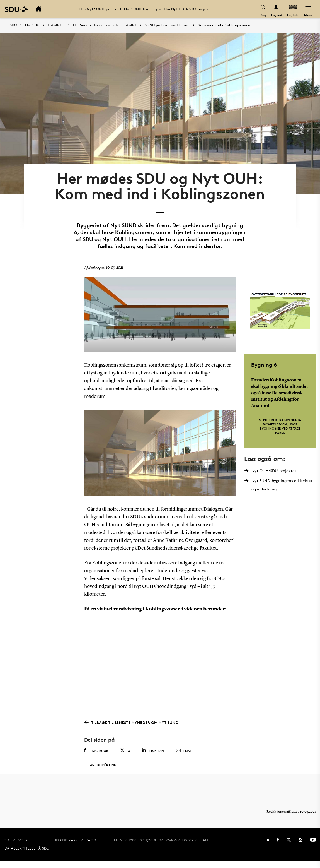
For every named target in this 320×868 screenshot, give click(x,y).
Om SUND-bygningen (143, 9)
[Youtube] (313, 847)
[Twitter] (289, 847)
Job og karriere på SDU (76, 847)
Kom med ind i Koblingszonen (224, 25)
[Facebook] (278, 847)
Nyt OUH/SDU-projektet (273, 475)
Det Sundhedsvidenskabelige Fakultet (105, 25)
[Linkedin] (267, 847)
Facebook (96, 755)
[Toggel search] (263, 9)
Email (184, 755)
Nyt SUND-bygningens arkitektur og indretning (281, 489)
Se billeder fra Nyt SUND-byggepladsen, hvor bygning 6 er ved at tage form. (280, 431)
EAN (204, 847)
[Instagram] (300, 847)
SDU (13, 25)
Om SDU (32, 25)
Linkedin (153, 755)
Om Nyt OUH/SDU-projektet (188, 9)
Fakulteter (56, 25)
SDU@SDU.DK (151, 847)
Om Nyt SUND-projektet (100, 9)
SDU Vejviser (16, 847)
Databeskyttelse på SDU (27, 855)
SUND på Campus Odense (167, 25)
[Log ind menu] (276, 9)
